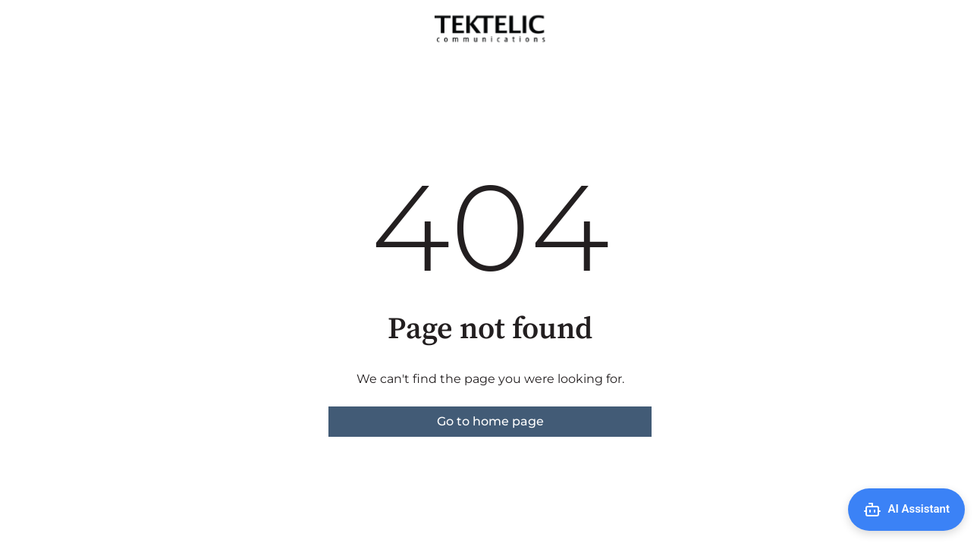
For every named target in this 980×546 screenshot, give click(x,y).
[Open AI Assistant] (906, 510)
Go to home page (490, 421)
